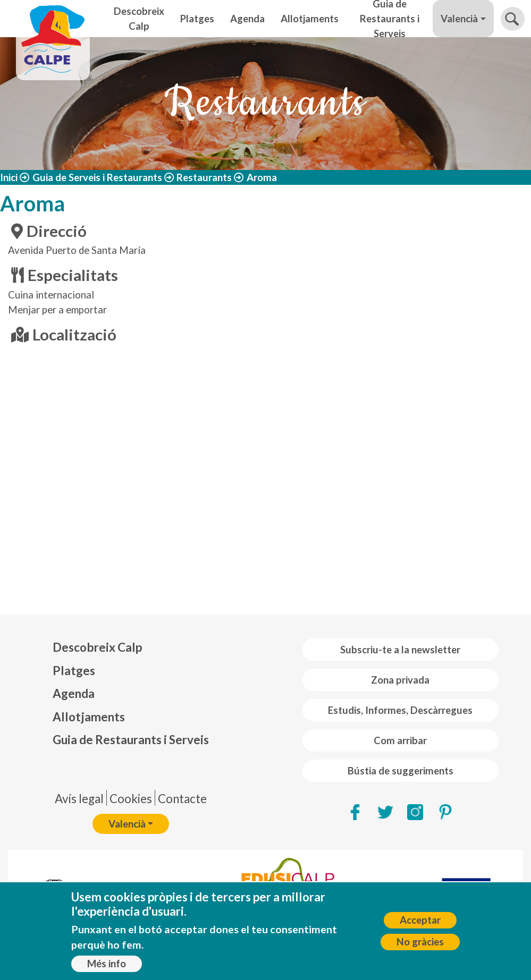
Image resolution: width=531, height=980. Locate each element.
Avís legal (79, 799)
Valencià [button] (459, 19)
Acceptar (420, 920)
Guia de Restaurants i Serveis (390, 19)
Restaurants (204, 177)
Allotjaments (310, 19)
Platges (197, 19)
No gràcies (420, 942)
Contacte (182, 799)
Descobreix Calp (139, 19)
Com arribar (400, 740)
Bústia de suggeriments (401, 771)
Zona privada (400, 680)
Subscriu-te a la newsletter (400, 650)
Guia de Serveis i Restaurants (97, 177)
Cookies (131, 799)
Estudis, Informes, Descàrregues (400, 710)
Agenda (247, 19)
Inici (9, 177)
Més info (107, 964)
